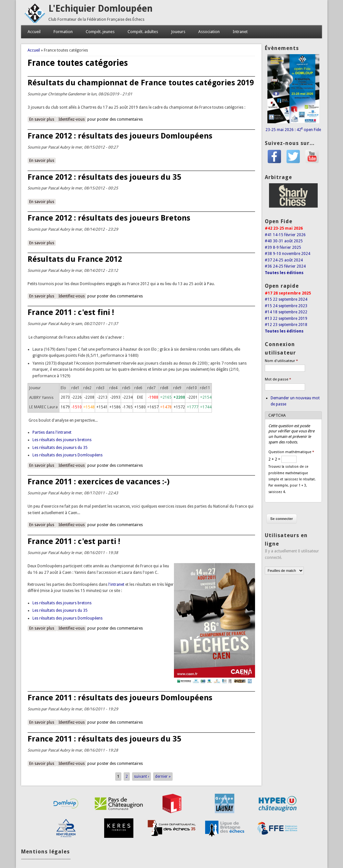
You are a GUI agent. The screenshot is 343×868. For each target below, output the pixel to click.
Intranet (240, 32)
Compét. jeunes (100, 32)
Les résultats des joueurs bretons (62, 440)
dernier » (163, 777)
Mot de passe (278, 379)
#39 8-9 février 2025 (283, 247)
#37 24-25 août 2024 (284, 260)
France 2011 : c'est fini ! (71, 312)
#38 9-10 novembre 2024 (288, 254)
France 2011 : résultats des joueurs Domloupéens (120, 698)
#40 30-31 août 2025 (284, 241)
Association (209, 32)
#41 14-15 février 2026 (285, 235)
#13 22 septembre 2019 (286, 319)
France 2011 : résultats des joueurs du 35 (104, 739)
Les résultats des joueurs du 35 (60, 448)
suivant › (141, 777)
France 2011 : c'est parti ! (74, 541)
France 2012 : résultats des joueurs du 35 (104, 177)
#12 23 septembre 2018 (286, 325)
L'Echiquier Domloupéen (100, 9)
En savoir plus (43, 119)
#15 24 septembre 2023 (286, 306)
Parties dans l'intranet (52, 432)
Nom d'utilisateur (281, 361)
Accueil (34, 32)
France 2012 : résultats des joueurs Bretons (109, 218)
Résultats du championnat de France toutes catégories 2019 (141, 83)
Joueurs (178, 32)
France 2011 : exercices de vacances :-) (99, 482)
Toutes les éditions (284, 273)
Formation (63, 32)
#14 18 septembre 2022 (286, 312)
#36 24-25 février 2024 (285, 266)
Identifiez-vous (72, 119)
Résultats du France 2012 (75, 259)
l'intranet (116, 585)
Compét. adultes (143, 32)
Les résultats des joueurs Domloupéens (67, 455)
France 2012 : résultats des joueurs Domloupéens (120, 136)
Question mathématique (291, 452)
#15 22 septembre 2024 (286, 299)
